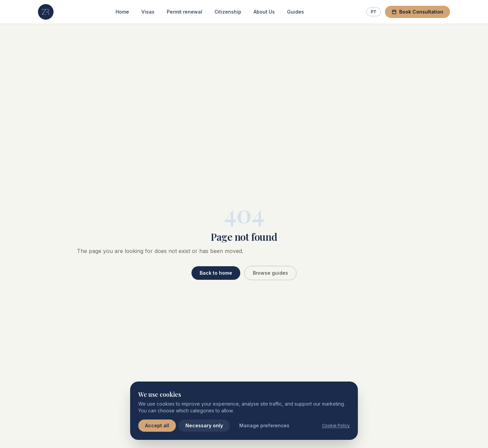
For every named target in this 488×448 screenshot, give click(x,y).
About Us (264, 12)
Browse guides (270, 273)
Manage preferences (264, 425)
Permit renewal (185, 12)
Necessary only (204, 425)
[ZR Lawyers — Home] (46, 12)
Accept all (157, 425)
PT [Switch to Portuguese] (374, 12)
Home (122, 12)
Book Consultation (418, 12)
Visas (148, 12)
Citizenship (228, 12)
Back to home (216, 273)
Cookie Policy (336, 425)
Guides (296, 12)
